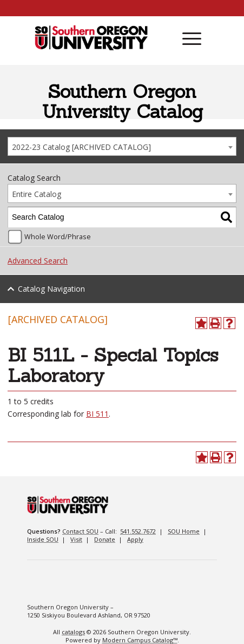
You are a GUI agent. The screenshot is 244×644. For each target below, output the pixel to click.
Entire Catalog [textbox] (37, 194)
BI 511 (97, 414)
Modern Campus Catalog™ (140, 640)
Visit (76, 539)
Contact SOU (80, 531)
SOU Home (184, 531)
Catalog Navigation (51, 289)
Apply (135, 539)
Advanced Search (38, 261)
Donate (105, 539)
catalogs (73, 632)
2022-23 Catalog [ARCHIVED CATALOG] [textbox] (81, 147)
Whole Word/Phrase (58, 237)
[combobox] (122, 146)
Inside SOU (43, 539)
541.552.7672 (138, 531)
